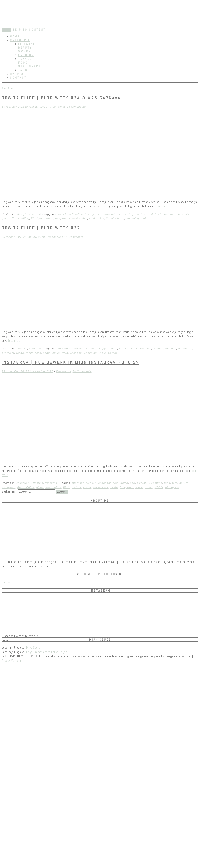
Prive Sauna (33, 648)
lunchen (171, 348)
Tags (23, 70)
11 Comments (74, 237)
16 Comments (76, 107)
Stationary (30, 66)
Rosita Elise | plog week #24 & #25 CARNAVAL (62, 98)
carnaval (109, 214)
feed (167, 483)
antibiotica (76, 214)
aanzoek (61, 214)
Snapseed (127, 487)
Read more (164, 206)
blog (93, 348)
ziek (144, 218)
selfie (93, 218)
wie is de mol (108, 353)
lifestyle (36, 218)
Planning (51, 483)
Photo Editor (26, 487)
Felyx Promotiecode (38, 652)
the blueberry (115, 218)
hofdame (170, 214)
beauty (89, 214)
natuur (182, 348)
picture (77, 487)
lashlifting (22, 218)
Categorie (20, 40)
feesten (122, 214)
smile (56, 353)
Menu (7, 30)
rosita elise (80, 218)
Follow (6, 582)
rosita (66, 218)
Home (15, 36)
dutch (113, 348)
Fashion (26, 55)
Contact (18, 78)
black (89, 483)
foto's (159, 214)
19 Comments (82, 371)
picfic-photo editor (49, 487)
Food (23, 63)
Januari (158, 348)
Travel (25, 59)
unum (149, 487)
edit (133, 483)
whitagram (172, 487)
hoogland (145, 348)
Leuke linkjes (59, 652)
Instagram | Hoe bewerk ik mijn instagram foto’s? (70, 362)
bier (98, 214)
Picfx (67, 487)
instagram (8, 487)
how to (184, 483)
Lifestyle (28, 44)
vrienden (76, 353)
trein (65, 353)
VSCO (159, 487)
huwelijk (184, 214)
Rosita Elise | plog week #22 (41, 228)
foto (175, 483)
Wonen (25, 51)
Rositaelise (58, 107)
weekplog (133, 218)
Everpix (142, 483)
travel (139, 487)
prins (57, 218)
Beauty (25, 48)
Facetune (156, 483)
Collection (23, 483)
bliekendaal (80, 348)
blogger (102, 348)
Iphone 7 (8, 218)
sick (101, 218)
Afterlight (77, 483)
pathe (48, 218)
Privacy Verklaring (12, 661)
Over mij (18, 74)
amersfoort (62, 348)
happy (133, 348)
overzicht (8, 353)
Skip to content (29, 30)
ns (190, 348)
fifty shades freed (141, 214)
